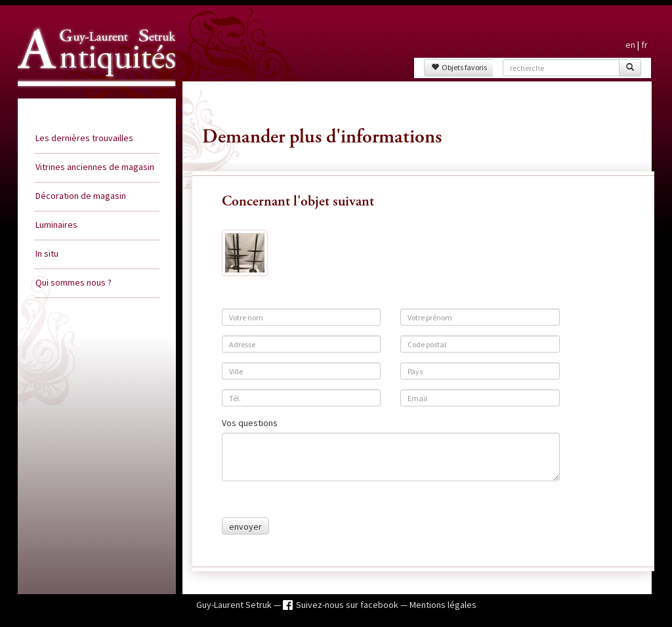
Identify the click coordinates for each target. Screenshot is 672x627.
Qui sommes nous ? (73, 282)
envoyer (245, 527)
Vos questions (250, 423)
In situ (47, 253)
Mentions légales (443, 605)
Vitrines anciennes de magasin (95, 167)
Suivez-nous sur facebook (348, 605)
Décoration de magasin (81, 196)
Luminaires (56, 225)
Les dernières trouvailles (84, 138)
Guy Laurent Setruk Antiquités (91, 98)
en (630, 45)
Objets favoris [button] (459, 67)
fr (644, 45)
